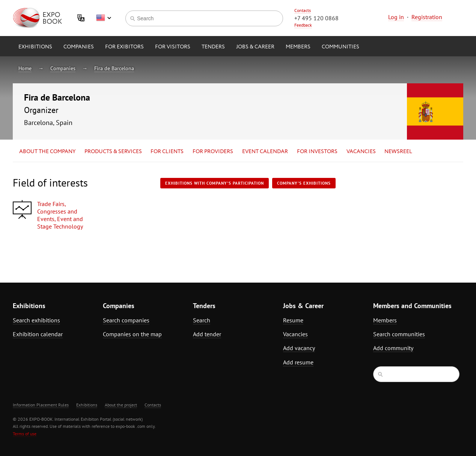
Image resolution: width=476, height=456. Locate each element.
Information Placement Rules (41, 405)
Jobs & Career (255, 47)
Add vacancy (299, 348)
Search (202, 320)
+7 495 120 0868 (316, 18)
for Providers (213, 152)
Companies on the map (132, 334)
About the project (121, 405)
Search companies (126, 320)
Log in (396, 17)
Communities (340, 47)
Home (25, 68)
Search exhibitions (36, 320)
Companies (79, 47)
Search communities (399, 334)
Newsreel (398, 152)
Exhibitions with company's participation (215, 183)
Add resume (298, 362)
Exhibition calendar (38, 334)
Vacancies (361, 152)
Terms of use (25, 434)
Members (298, 47)
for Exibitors (124, 47)
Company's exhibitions (304, 183)
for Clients (167, 152)
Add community (393, 348)
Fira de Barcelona (114, 68)
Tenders (213, 47)
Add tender (207, 334)
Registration (427, 17)
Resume (293, 320)
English (104, 18)
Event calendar (265, 152)
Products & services (113, 152)
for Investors (317, 152)
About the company (47, 152)
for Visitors (173, 47)
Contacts (303, 10)
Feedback (303, 25)
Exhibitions (35, 47)
